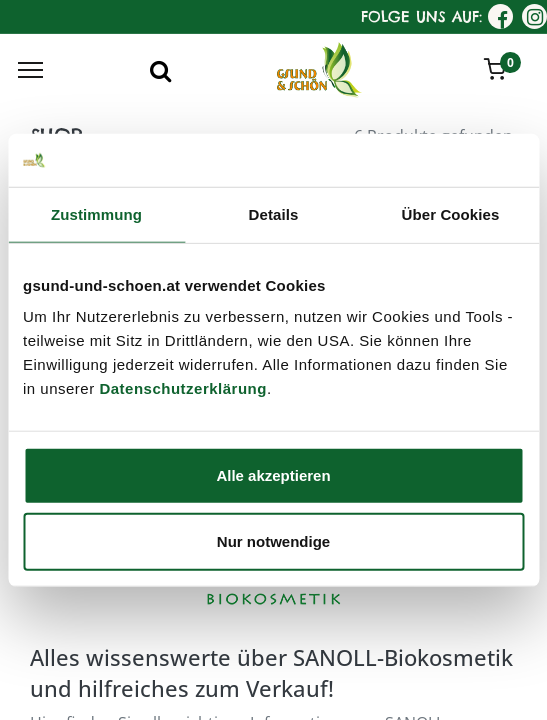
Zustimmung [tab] (96, 213)
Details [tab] (274, 213)
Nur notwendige (273, 540)
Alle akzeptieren (273, 475)
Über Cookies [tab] (451, 213)
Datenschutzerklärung (183, 388)
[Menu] (30, 70)
